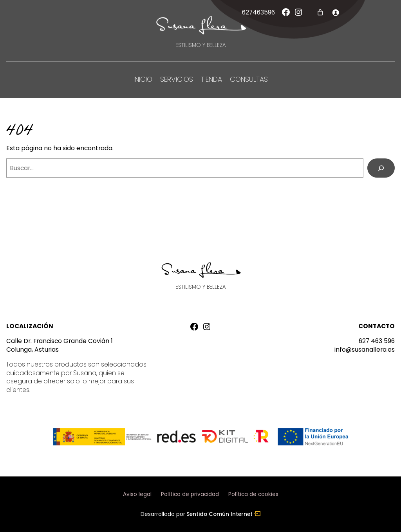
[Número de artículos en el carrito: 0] (320, 12)
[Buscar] (381, 168)
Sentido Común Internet (223, 514)
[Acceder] (335, 12)
